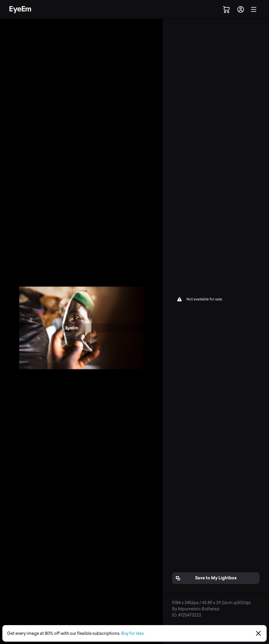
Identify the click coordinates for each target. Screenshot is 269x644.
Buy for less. (133, 634)
